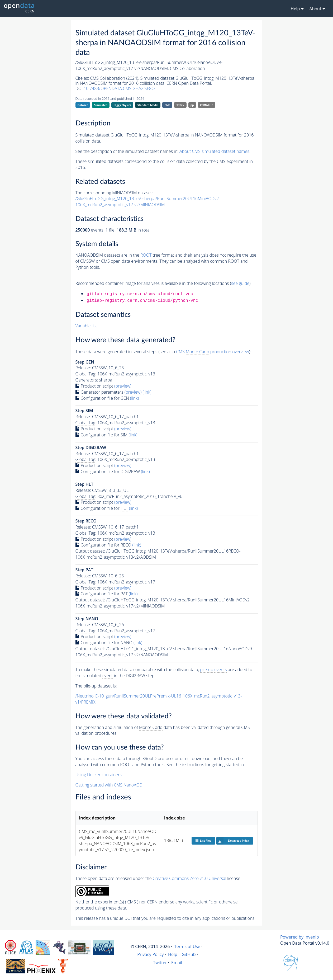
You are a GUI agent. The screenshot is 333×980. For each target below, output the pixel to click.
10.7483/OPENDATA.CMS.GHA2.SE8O (119, 88)
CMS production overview (212, 352)
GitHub (189, 954)
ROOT (146, 255)
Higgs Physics (122, 105)
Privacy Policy (151, 954)
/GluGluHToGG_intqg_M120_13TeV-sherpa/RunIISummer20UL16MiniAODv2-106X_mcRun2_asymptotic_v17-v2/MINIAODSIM (148, 202)
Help (173, 954)
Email (177, 963)
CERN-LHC (207, 105)
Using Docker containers (99, 775)
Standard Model (148, 105)
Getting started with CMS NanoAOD (109, 785)
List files (203, 840)
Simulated (101, 105)
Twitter (160, 963)
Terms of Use (187, 946)
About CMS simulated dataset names (214, 151)
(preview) (123, 386)
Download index (233, 841)
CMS (167, 105)
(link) (147, 392)
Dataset (83, 105)
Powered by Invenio (300, 937)
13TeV (180, 105)
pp (192, 105)
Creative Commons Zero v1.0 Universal (190, 878)
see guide (240, 283)
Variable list (86, 326)
